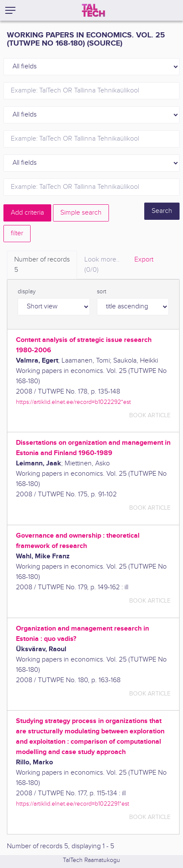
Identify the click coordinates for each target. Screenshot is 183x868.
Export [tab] (144, 260)
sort (102, 292)
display (27, 292)
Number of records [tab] (42, 265)
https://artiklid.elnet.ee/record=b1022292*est (73, 402)
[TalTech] (93, 10)
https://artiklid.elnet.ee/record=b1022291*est (73, 804)
